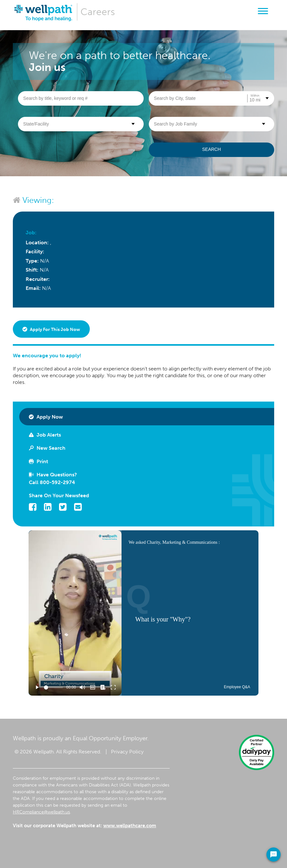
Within (255, 96)
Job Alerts (45, 435)
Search (211, 149)
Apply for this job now (51, 330)
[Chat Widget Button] (274, 855)
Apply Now (46, 417)
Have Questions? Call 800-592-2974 (53, 478)
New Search (47, 448)
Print (38, 461)
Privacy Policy (127, 752)
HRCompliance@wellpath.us (41, 812)
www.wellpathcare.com (130, 826)
